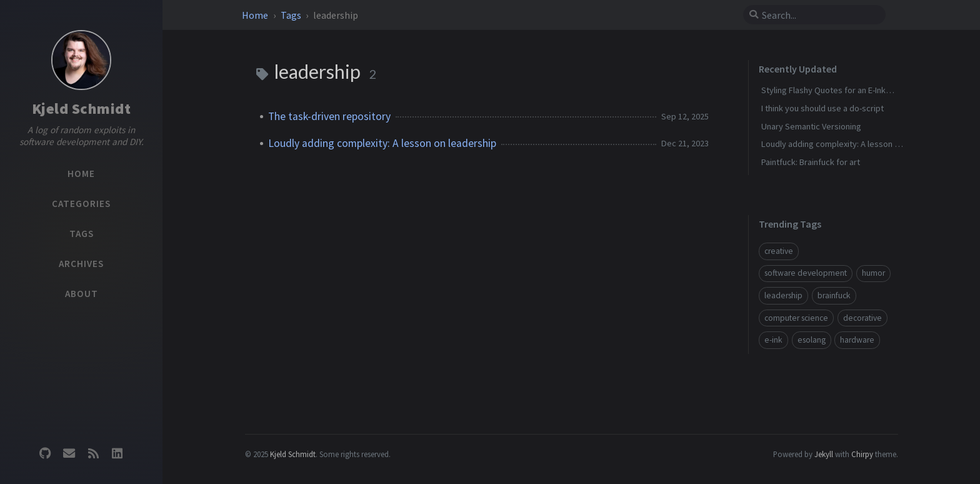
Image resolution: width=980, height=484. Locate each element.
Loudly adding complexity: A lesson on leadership (382, 143)
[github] (45, 454)
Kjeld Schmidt (82, 108)
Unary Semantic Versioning (811, 126)
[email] (69, 454)
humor (873, 273)
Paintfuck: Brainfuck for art (811, 162)
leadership (783, 295)
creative (779, 251)
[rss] (93, 454)
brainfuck (834, 295)
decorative (862, 318)
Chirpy (862, 454)
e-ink (773, 340)
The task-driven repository (329, 116)
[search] (819, 15)
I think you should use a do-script (822, 108)
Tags (292, 15)
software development (806, 273)
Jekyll (824, 454)
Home (256, 15)
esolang (812, 340)
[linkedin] (117, 454)
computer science (796, 318)
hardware (857, 340)
